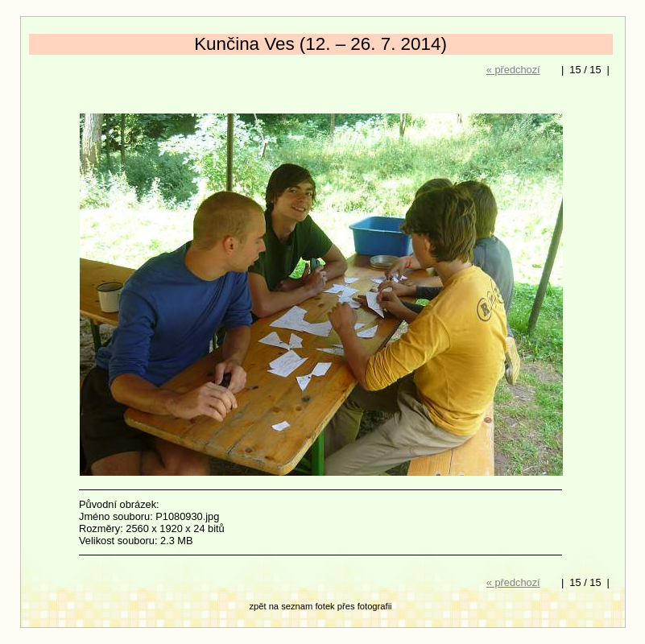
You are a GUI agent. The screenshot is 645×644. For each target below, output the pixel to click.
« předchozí (513, 70)
